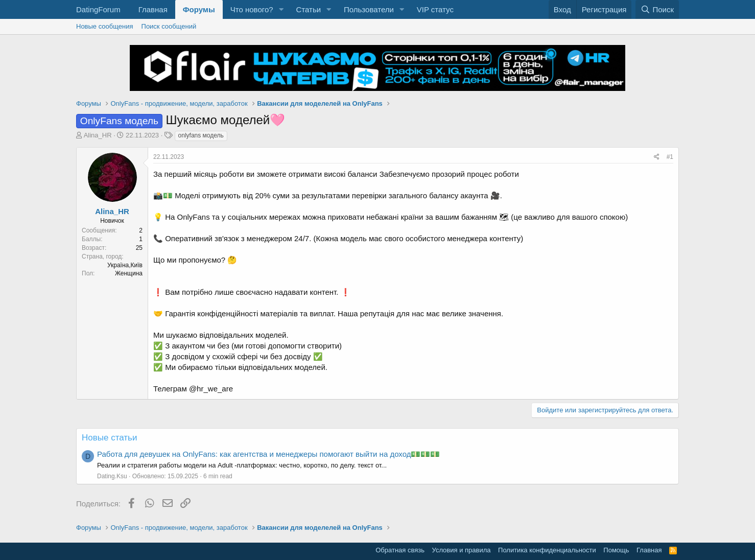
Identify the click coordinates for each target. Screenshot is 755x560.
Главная (153, 9)
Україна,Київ (125, 265)
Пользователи (369, 9)
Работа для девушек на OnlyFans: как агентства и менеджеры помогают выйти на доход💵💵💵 (268, 454)
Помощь (616, 550)
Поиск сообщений (169, 26)
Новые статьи (109, 438)
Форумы (199, 9)
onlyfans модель (201, 135)
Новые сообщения (105, 26)
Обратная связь (400, 550)
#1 (670, 157)
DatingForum (98, 9)
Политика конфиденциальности (547, 550)
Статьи (308, 9)
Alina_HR (98, 135)
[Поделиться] (657, 157)
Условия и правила (462, 550)
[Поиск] (657, 9)
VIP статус (435, 9)
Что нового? (252, 9)
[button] (281, 9)
